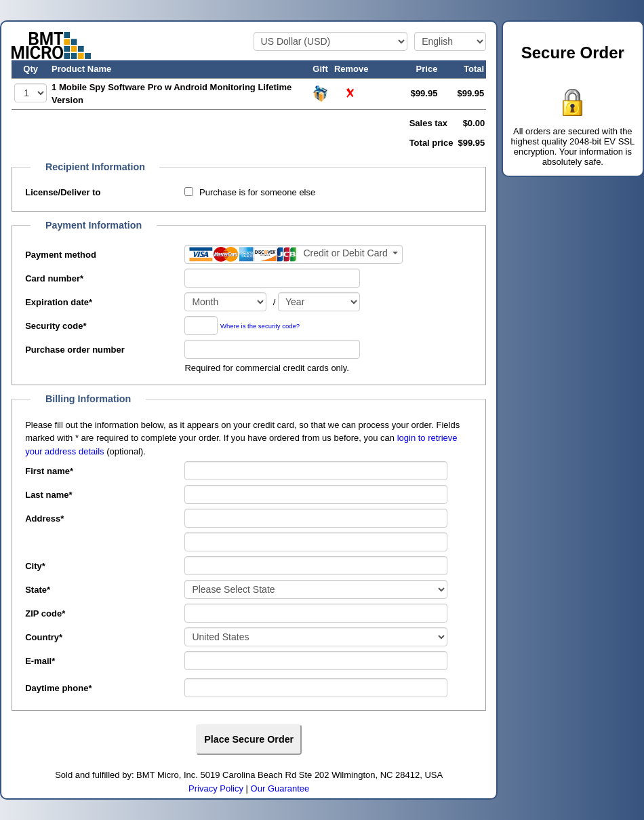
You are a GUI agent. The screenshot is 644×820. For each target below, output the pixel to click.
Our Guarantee (280, 788)
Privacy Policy (216, 788)
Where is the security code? (260, 326)
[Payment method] (294, 254)
